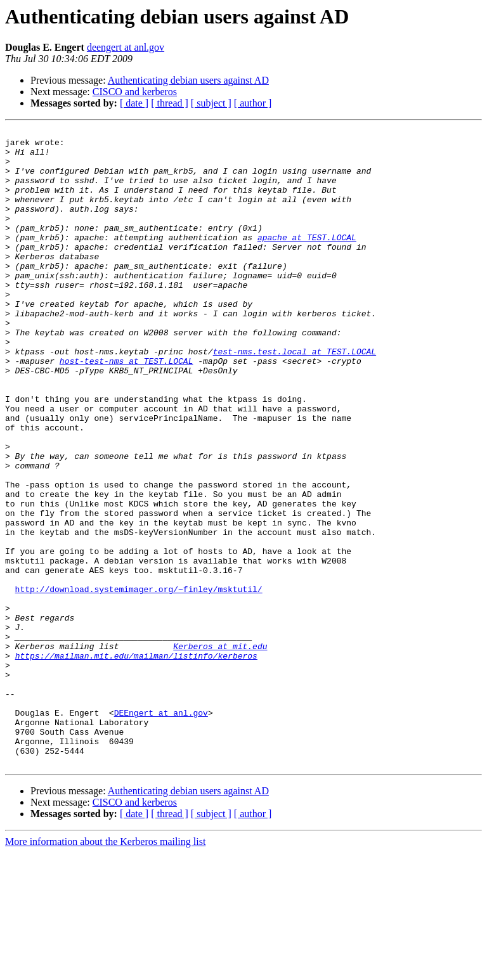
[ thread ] (170, 103)
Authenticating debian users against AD (188, 80)
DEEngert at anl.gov (161, 830)
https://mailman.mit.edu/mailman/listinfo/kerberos (136, 762)
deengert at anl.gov (126, 47)
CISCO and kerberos (135, 92)
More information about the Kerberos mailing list (105, 969)
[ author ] (253, 103)
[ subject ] (211, 103)
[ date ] (134, 103)
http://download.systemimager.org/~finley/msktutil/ (139, 682)
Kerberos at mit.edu (220, 751)
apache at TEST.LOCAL (307, 260)
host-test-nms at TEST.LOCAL (127, 408)
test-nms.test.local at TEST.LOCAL (295, 397)
